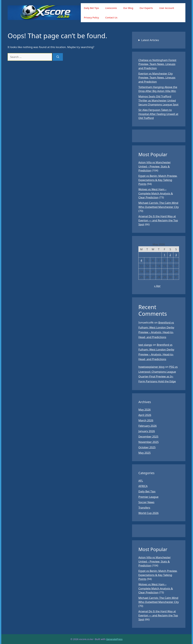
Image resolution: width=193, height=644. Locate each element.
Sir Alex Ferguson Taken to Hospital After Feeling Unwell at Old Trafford (158, 114)
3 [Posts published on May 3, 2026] (176, 255)
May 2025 (145, 453)
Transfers (144, 508)
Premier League (148, 497)
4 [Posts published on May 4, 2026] (141, 260)
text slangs (145, 345)
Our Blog (128, 8)
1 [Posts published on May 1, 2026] (165, 255)
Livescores (111, 8)
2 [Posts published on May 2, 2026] (170, 255)
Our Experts (146, 8)
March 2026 (146, 420)
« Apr (157, 286)
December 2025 (148, 436)
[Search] (58, 57)
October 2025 (147, 447)
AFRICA (143, 486)
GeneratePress (114, 639)
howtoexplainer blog (151, 367)
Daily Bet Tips (92, 8)
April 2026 (145, 415)
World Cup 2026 (148, 513)
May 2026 (145, 410)
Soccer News (146, 502)
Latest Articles (150, 40)
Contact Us (111, 17)
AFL (141, 481)
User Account (167, 8)
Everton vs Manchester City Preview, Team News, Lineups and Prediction (157, 78)
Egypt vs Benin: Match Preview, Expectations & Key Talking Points (158, 180)
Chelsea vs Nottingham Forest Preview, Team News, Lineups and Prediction (157, 64)
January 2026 (147, 431)
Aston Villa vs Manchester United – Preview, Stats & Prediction (155, 166)
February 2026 (148, 426)
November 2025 (148, 442)
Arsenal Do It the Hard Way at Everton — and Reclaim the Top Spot (158, 220)
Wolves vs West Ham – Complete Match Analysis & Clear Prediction (156, 193)
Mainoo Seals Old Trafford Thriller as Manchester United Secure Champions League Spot (158, 100)
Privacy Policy (92, 17)
